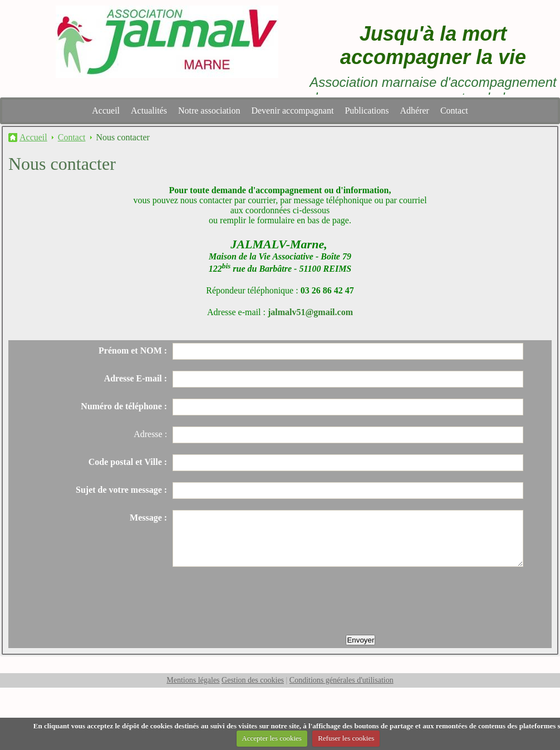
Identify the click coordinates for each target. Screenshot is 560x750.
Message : (148, 518)
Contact (454, 111)
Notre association (209, 111)
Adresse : (150, 434)
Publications (367, 111)
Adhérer (415, 111)
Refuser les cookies (346, 738)
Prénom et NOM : (133, 351)
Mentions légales (193, 680)
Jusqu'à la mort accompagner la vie (433, 45)
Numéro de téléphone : (124, 406)
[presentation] (257, 602)
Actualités (149, 111)
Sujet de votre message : (121, 490)
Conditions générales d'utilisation (342, 680)
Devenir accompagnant (292, 111)
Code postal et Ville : (128, 462)
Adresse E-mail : (136, 378)
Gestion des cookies (253, 680)
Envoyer (360, 640)
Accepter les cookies (272, 738)
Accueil (106, 111)
